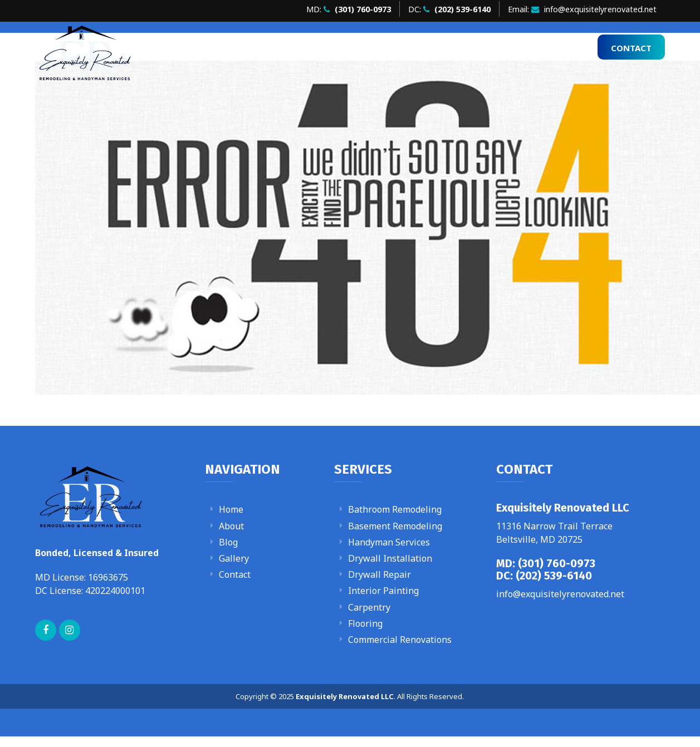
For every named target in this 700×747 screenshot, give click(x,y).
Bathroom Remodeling (395, 509)
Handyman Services (389, 542)
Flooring (365, 623)
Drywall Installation (390, 558)
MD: (349, 9)
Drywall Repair (380, 574)
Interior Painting (383, 591)
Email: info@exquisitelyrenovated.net (582, 9)
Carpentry (369, 607)
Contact (631, 48)
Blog (575, 47)
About (434, 47)
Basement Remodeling (395, 526)
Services (479, 47)
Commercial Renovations (400, 640)
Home (396, 47)
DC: (449, 9)
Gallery (535, 47)
